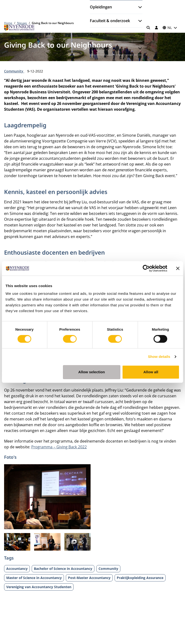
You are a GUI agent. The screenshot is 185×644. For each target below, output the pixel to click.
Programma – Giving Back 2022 (59, 447)
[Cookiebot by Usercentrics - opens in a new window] (146, 268)
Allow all (151, 372)
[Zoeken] (148, 28)
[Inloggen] (156, 28)
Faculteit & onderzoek (110, 21)
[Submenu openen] (138, 7)
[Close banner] (178, 268)
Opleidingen (101, 7)
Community (14, 71)
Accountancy (17, 569)
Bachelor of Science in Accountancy (63, 569)
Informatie (100, 48)
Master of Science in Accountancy (34, 578)
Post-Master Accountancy (89, 578)
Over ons (98, 34)
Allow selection (92, 372)
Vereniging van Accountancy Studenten (39, 587)
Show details (159, 357)
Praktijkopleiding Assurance (140, 578)
